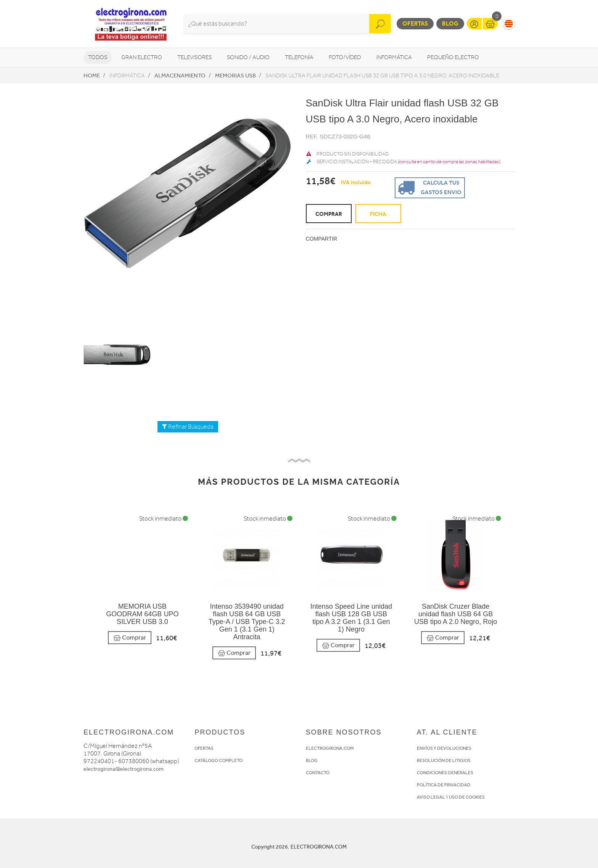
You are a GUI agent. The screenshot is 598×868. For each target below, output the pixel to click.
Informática (394, 57)
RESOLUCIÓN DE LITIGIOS (444, 760)
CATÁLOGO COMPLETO (219, 760)
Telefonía (299, 57)
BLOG (312, 760)
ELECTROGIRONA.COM (330, 748)
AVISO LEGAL (431, 797)
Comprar (130, 638)
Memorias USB (236, 76)
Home (92, 76)
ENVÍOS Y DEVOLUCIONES (444, 748)
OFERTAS (204, 748)
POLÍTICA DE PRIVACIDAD (444, 785)
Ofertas (415, 23)
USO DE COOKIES (467, 797)
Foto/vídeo (345, 57)
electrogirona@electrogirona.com (124, 769)
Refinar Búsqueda (188, 427)
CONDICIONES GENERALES (445, 773)
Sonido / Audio (248, 57)
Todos (98, 57)
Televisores (195, 57)
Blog (450, 23)
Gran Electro (142, 57)
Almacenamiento (180, 76)
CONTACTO (318, 773)
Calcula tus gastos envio (429, 187)
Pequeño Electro (453, 57)
